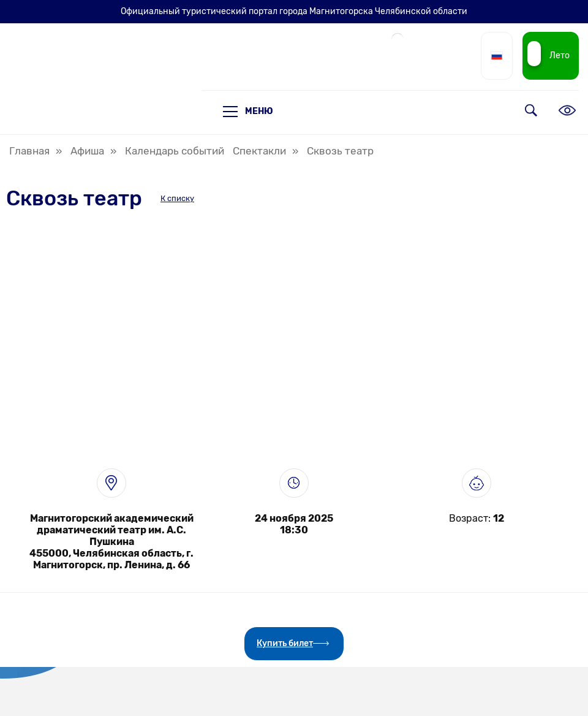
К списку (177, 198)
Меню (248, 112)
